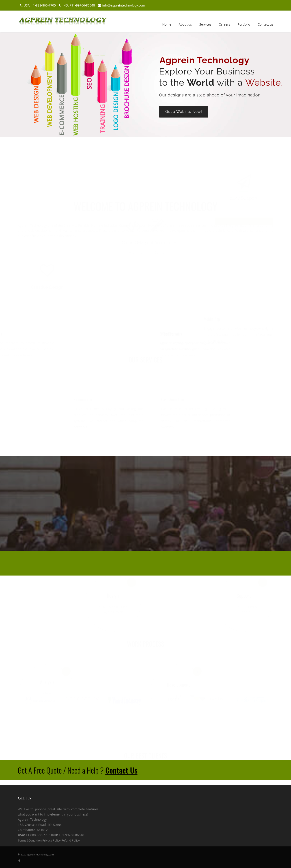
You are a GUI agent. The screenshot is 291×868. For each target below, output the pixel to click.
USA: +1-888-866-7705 (38, 5)
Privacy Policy (51, 840)
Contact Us (121, 770)
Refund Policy (71, 840)
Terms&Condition (30, 840)
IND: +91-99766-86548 (76, 5)
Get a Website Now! (184, 112)
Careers (224, 24)
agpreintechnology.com (40, 854)
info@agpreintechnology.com (121, 5)
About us (185, 24)
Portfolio (244, 24)
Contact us (265, 24)
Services (205, 24)
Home (167, 24)
